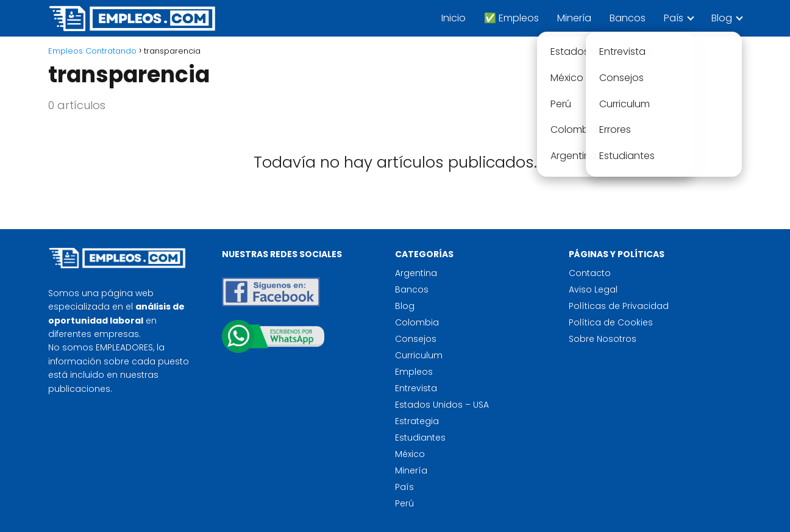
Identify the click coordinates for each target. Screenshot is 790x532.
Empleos (414, 372)
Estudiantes (420, 438)
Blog (722, 18)
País (674, 18)
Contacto (590, 273)
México (410, 454)
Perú (404, 503)
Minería (574, 18)
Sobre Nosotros (603, 339)
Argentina (416, 273)
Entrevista (416, 388)
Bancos (628, 18)
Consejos (416, 339)
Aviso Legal (593, 289)
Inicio (454, 18)
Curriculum (419, 355)
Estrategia (417, 421)
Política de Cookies (611, 322)
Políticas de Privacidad (619, 306)
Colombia (417, 322)
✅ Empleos (511, 18)
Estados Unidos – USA (442, 405)
